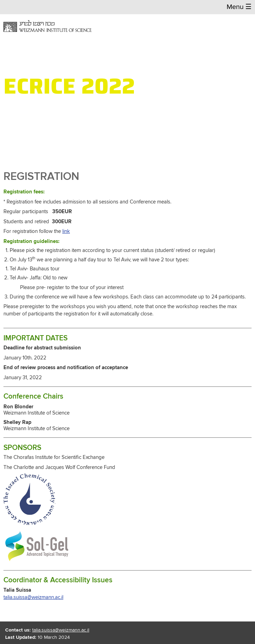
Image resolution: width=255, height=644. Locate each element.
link (66, 231)
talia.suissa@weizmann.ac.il (33, 597)
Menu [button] (239, 7)
